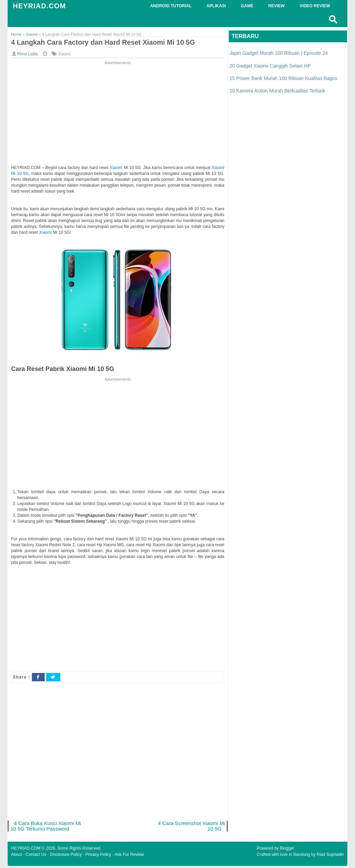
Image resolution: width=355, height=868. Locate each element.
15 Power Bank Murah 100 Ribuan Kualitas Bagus (283, 78)
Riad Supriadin (330, 857)
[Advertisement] (118, 115)
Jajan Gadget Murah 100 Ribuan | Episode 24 (279, 53)
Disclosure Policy (66, 857)
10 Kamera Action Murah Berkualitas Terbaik (277, 91)
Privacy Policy (98, 857)
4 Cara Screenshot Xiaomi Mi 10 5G (190, 827)
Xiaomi (64, 55)
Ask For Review (129, 857)
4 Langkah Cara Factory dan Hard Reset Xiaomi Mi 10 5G (109, 43)
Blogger (287, 850)
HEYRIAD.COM (39, 6)
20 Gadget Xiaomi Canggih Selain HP (270, 66)
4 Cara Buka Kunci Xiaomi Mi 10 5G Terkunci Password (47, 827)
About (16, 857)
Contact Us (36, 857)
